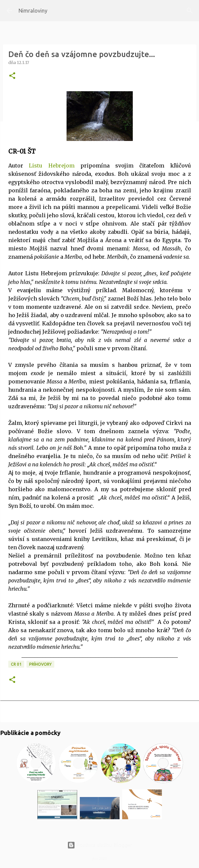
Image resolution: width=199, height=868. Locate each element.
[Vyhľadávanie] (190, 11)
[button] (12, 76)
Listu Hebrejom (52, 166)
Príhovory (40, 664)
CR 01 (16, 664)
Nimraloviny (33, 11)
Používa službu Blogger (100, 845)
